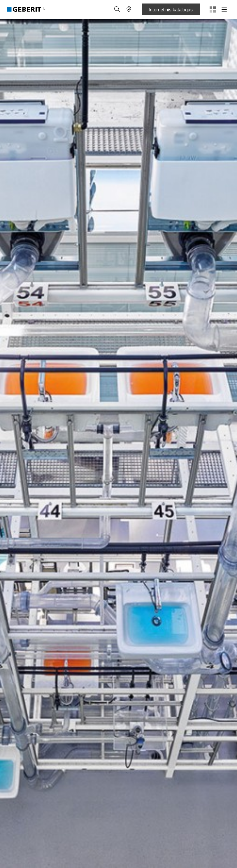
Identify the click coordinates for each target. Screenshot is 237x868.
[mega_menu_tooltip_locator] (129, 9)
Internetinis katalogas (171, 10)
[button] (117, 9)
